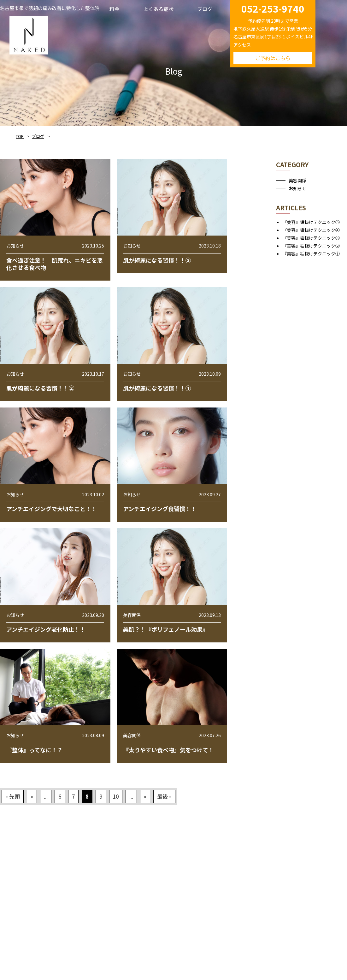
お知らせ (297, 188)
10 (116, 796)
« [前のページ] (32, 796)
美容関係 (297, 180)
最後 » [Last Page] (164, 796)
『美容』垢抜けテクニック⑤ (311, 222)
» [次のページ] (145, 796)
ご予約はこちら (273, 58)
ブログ (38, 136)
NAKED (29, 34)
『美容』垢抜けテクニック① (311, 254)
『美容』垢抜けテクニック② (311, 246)
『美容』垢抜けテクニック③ (311, 238)
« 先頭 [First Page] (13, 796)
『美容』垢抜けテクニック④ (311, 230)
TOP (20, 136)
